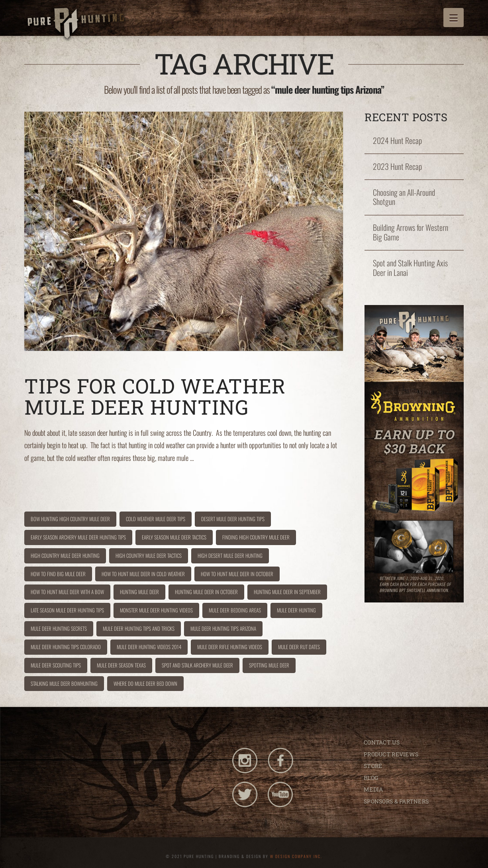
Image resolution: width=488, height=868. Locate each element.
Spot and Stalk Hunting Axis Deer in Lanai (410, 268)
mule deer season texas (121, 665)
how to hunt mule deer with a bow (67, 592)
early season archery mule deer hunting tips (78, 537)
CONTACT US (382, 742)
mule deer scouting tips (56, 665)
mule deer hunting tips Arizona (223, 628)
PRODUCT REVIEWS (391, 754)
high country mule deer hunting (65, 555)
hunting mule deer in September (287, 592)
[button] (454, 18)
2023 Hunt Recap (397, 167)
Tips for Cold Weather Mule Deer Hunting (155, 396)
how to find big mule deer (58, 574)
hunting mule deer (139, 592)
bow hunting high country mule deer (70, 519)
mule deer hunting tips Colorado (66, 647)
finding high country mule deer (256, 537)
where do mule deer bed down (145, 683)
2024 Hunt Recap (397, 141)
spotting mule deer (269, 665)
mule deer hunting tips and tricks (139, 628)
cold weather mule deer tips (156, 519)
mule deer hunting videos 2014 (149, 647)
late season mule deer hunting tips (67, 610)
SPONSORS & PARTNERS (396, 801)
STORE (373, 766)
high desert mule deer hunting (230, 555)
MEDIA (373, 789)
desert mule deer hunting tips (233, 519)
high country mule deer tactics (149, 555)
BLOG (371, 778)
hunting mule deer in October (206, 592)
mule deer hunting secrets (59, 628)
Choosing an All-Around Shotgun (404, 197)
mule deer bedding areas (235, 610)
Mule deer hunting (296, 610)
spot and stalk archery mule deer (197, 665)
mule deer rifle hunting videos (230, 647)
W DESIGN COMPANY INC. (296, 856)
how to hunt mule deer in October (237, 574)
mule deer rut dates (299, 647)
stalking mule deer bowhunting (64, 683)
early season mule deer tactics (174, 537)
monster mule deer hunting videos (156, 610)
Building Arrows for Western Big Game (411, 232)
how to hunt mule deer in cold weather (143, 574)
